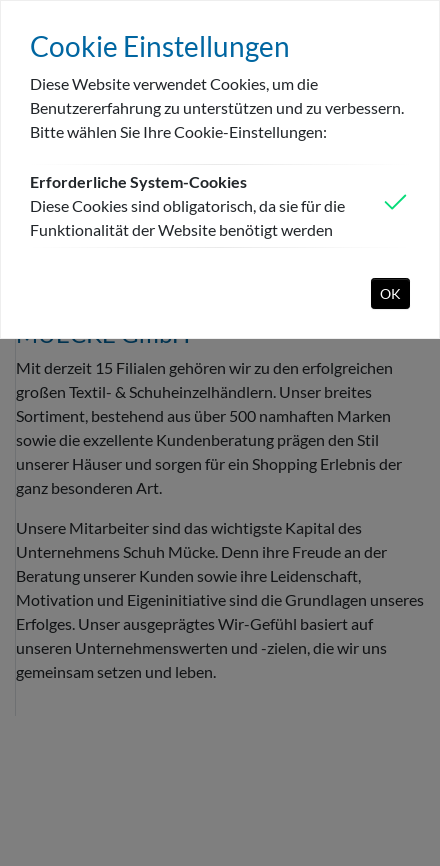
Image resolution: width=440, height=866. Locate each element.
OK (390, 293)
